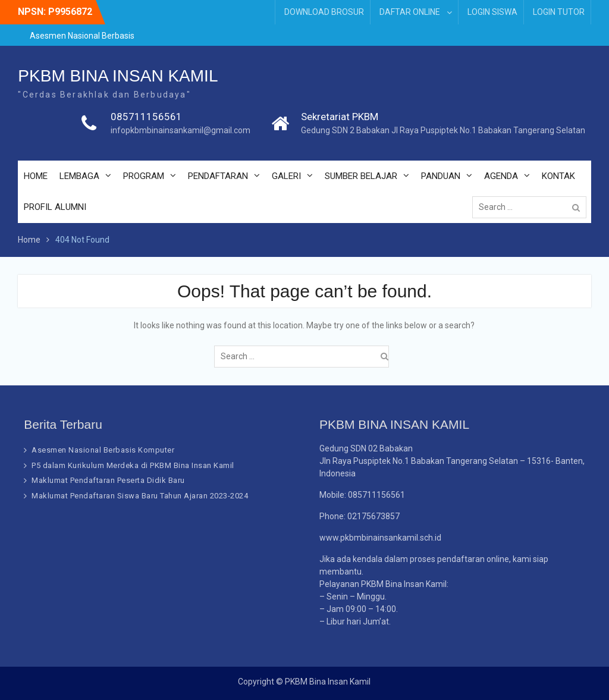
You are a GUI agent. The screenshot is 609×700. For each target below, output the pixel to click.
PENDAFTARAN (218, 176)
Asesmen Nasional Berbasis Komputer (103, 450)
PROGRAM (144, 176)
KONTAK (558, 176)
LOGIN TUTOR (559, 12)
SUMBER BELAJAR (361, 176)
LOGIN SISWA (492, 12)
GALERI (286, 176)
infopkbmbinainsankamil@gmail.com (180, 130)
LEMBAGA (79, 176)
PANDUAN (441, 176)
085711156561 (146, 117)
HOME (36, 176)
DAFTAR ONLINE (410, 12)
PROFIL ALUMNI (55, 207)
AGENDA (501, 176)
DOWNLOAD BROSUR (324, 12)
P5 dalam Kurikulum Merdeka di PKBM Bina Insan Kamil (133, 465)
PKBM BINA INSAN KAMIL (118, 76)
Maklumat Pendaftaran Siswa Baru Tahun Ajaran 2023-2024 (140, 496)
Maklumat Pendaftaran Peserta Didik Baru (108, 480)
